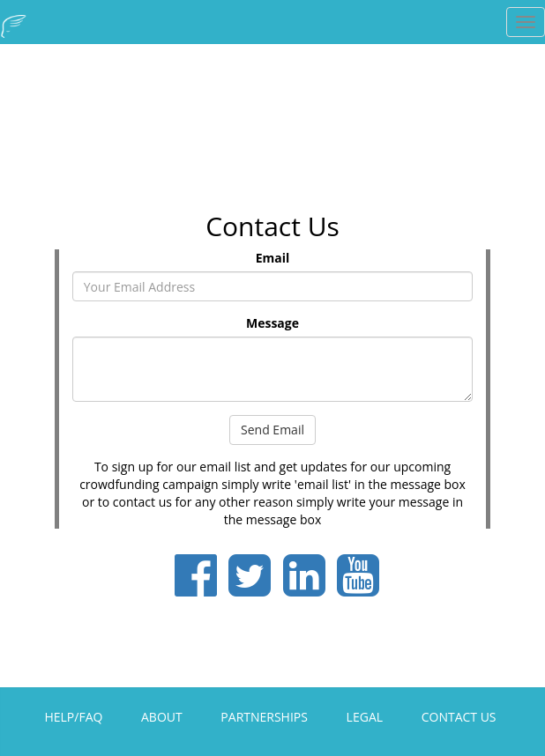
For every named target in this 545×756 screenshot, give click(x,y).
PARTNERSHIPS (264, 717)
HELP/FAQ (73, 717)
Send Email (272, 430)
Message (272, 323)
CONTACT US (459, 717)
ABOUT (162, 717)
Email (273, 258)
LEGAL (365, 717)
